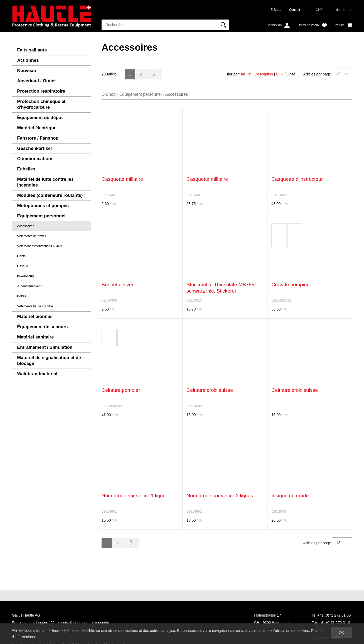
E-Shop (276, 10)
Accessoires (26, 226)
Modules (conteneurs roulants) (50, 195)
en (350, 10)
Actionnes (28, 60)
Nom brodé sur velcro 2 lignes (220, 496)
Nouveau (27, 71)
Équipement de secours (42, 327)
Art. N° (246, 74)
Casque (23, 266)
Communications (35, 159)
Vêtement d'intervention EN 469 (39, 246)
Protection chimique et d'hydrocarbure (41, 104)
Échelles (26, 169)
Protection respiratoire (41, 91)
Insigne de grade (290, 496)
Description (264, 74)
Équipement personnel (41, 216)
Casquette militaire (122, 179)
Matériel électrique (37, 128)
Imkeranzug (25, 276)
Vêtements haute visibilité (35, 306)
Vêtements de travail (32, 236)
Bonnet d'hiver (118, 285)
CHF (280, 74)
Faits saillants (32, 50)
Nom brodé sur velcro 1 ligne (134, 496)
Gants (21, 256)
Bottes (22, 296)
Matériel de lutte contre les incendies (45, 182)
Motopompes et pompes (43, 206)
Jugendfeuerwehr (29, 286)
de (338, 10)
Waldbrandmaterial (37, 374)
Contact (294, 10)
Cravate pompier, (291, 285)
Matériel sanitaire (35, 337)
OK (342, 633)
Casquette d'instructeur (297, 179)
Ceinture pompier (121, 390)
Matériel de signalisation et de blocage (49, 361)
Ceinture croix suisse (210, 390)
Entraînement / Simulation (45, 347)
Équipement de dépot (40, 118)
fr (344, 10)
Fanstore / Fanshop (38, 138)
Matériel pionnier (35, 316)
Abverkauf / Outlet (36, 81)
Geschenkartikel (34, 148)
